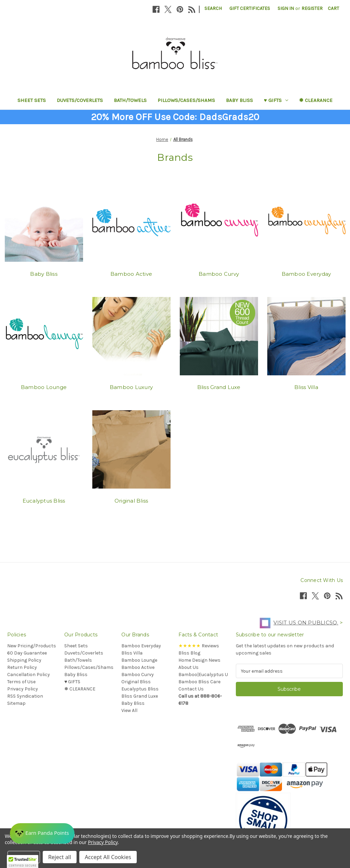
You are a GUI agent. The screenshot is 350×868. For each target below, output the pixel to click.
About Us (189, 667)
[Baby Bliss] (44, 223)
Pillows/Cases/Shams (186, 100)
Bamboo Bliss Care (199, 682)
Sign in (286, 8)
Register (312, 8)
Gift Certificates (250, 8)
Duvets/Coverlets (80, 100)
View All (129, 710)
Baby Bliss (239, 100)
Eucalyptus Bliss (44, 501)
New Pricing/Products (32, 646)
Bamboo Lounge (44, 387)
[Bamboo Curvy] (219, 223)
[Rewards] (44, 832)
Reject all (60, 857)
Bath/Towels (130, 100)
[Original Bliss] (131, 450)
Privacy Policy (23, 689)
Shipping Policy (24, 660)
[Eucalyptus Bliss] (44, 450)
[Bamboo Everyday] (306, 223)
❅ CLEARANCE (316, 100)
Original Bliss (131, 501)
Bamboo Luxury (131, 387)
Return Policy (22, 667)
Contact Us (191, 689)
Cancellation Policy (29, 675)
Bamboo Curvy (219, 274)
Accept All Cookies (108, 857)
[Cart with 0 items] (333, 8)
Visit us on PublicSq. (297, 623)
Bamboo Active (131, 274)
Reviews (199, 646)
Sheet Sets (32, 100)
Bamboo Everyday (306, 274)
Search (213, 8)
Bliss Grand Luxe (219, 387)
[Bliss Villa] (306, 336)
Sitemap (16, 703)
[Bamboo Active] (131, 223)
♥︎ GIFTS (276, 100)
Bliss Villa (306, 387)
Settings (24, 857)
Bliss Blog (189, 653)
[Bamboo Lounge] (44, 336)
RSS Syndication (25, 696)
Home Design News (199, 660)
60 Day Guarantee (27, 653)
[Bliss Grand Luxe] (219, 336)
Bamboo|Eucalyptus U (203, 675)
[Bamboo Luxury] (131, 336)
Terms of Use (21, 682)
